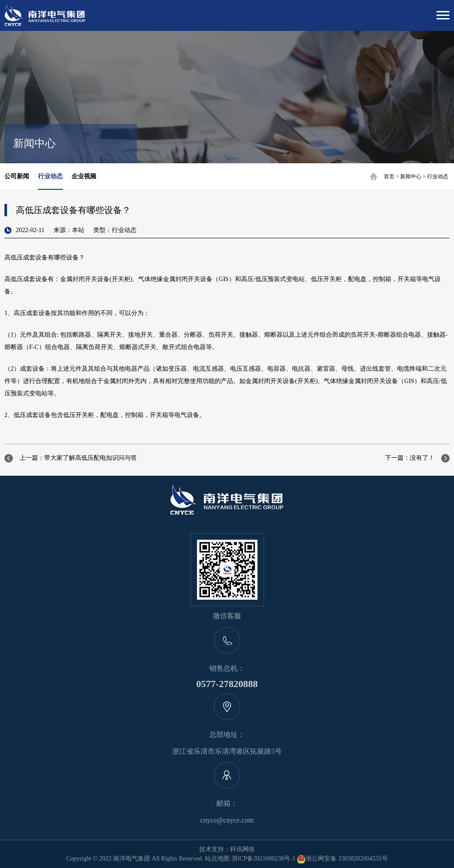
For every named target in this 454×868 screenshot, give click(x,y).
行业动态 (438, 177)
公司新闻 (17, 176)
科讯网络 (242, 849)
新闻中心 (411, 177)
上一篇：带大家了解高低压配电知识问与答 (78, 458)
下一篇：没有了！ (410, 458)
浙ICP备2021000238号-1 (263, 859)
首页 (389, 177)
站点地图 (217, 859)
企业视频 (84, 176)
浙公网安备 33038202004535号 (342, 859)
